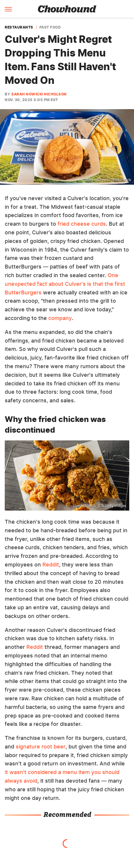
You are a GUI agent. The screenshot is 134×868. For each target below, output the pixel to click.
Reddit (51, 565)
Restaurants (19, 27)
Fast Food (50, 27)
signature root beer (41, 747)
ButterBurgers (23, 292)
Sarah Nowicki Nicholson (39, 94)
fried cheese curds (82, 224)
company (60, 318)
